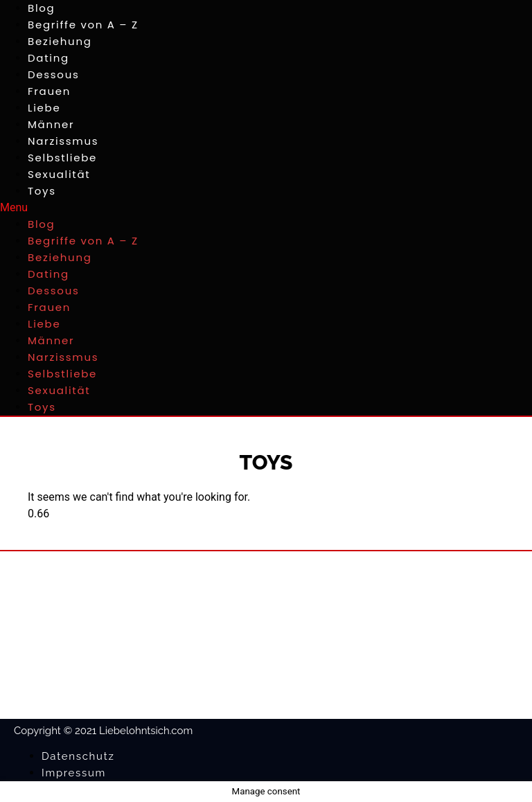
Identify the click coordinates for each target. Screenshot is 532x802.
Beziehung (60, 41)
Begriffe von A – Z (83, 25)
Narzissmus (63, 141)
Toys (42, 191)
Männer (51, 124)
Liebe (44, 108)
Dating (48, 58)
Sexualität (59, 174)
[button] (266, 208)
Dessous (54, 74)
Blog (41, 8)
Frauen (49, 91)
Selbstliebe (62, 158)
